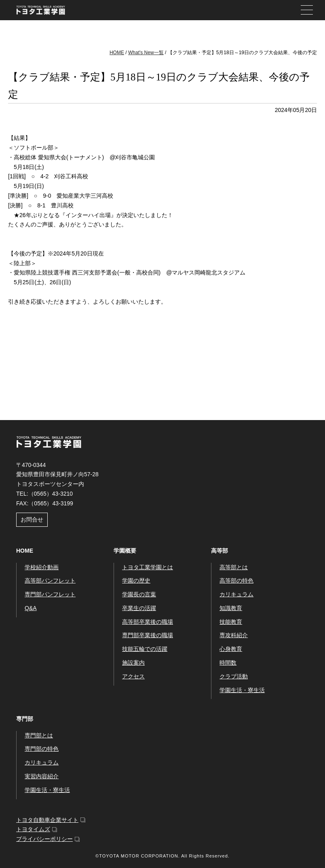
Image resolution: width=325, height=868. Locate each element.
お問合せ (32, 520)
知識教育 (231, 608)
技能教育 (231, 622)
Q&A (31, 608)
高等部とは (234, 567)
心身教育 (231, 649)
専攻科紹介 (234, 635)
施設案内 (133, 663)
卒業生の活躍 (139, 608)
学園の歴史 (136, 581)
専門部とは (39, 735)
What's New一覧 (146, 53)
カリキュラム (236, 594)
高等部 (219, 551)
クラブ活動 (234, 676)
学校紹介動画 (42, 567)
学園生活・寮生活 (242, 690)
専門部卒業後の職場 (148, 635)
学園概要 (125, 551)
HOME (117, 53)
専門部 (25, 719)
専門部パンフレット (50, 594)
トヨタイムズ (33, 829)
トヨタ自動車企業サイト (47, 820)
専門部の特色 (42, 749)
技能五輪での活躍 (145, 649)
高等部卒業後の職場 (148, 622)
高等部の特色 (236, 581)
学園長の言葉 (139, 594)
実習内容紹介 (42, 776)
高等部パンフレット (50, 581)
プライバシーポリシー (44, 839)
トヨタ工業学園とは (148, 567)
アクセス (133, 676)
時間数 (228, 663)
